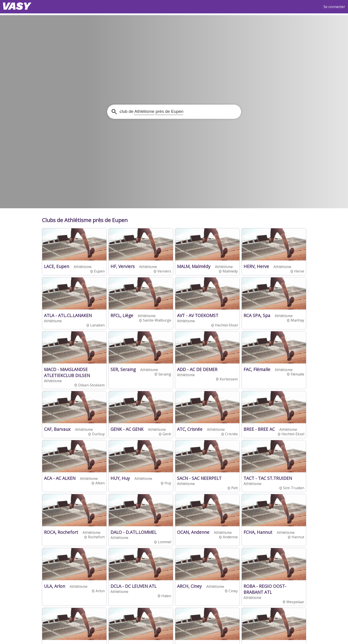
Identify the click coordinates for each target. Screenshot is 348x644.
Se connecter (334, 7)
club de (151, 111)
